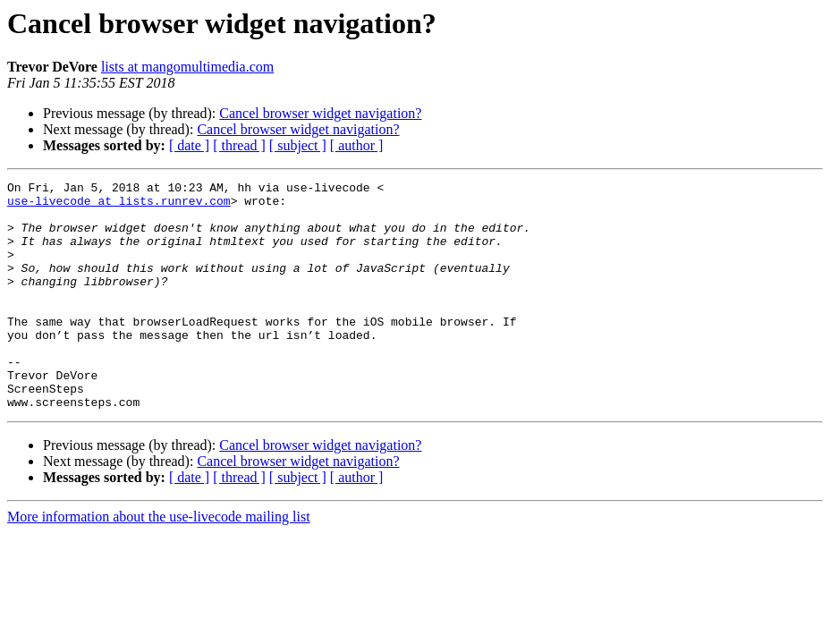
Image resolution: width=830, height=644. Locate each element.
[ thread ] (239, 145)
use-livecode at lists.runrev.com (119, 206)
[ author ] (357, 145)
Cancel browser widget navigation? (320, 113)
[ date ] (189, 145)
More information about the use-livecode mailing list (159, 562)
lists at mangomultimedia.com (187, 67)
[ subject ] (298, 145)
